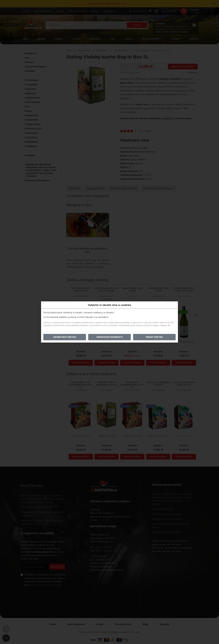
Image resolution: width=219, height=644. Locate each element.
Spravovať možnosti (110, 337)
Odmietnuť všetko (65, 337)
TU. (169, 326)
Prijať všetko (154, 337)
